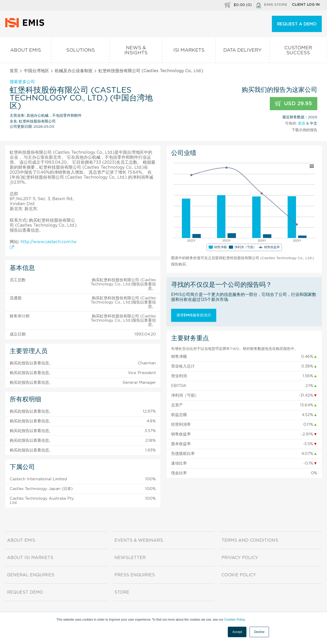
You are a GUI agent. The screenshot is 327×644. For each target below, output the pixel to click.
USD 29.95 (294, 104)
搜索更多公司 (22, 82)
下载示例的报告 (304, 130)
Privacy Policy (240, 558)
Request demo (25, 592)
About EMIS (26, 51)
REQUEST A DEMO (297, 24)
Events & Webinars (139, 540)
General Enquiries (31, 575)
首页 (14, 71)
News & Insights (136, 51)
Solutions (80, 51)
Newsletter (130, 558)
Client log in (306, 5)
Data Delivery (243, 51)
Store (122, 592)
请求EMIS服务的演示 (194, 315)
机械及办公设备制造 (74, 71)
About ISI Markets (30, 558)
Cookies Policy (234, 620)
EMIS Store (272, 5)
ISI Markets (189, 51)
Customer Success (298, 51)
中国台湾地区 (36, 71)
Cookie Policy (239, 575)
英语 (302, 124)
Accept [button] (237, 632)
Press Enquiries (135, 575)
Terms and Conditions (250, 540)
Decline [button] (259, 632)
